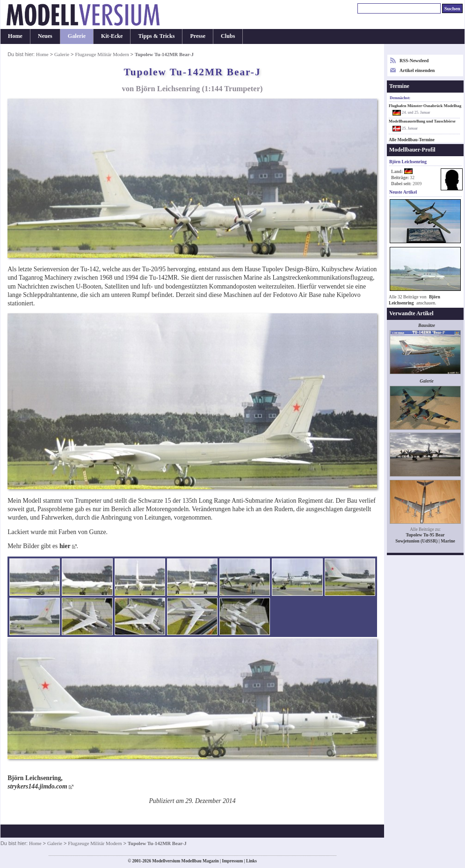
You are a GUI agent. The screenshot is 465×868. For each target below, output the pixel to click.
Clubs (228, 36)
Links (251, 861)
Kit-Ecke (112, 36)
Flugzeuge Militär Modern (102, 54)
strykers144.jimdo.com (37, 786)
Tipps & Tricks (156, 36)
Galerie (77, 36)
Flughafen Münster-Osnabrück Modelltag (425, 106)
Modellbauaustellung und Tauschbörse (422, 121)
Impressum (232, 861)
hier (65, 546)
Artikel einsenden (417, 70)
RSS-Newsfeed (414, 61)
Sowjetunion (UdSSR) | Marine (425, 541)
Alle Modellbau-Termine (412, 140)
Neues (45, 36)
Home (15, 36)
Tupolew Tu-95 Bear (425, 535)
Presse (198, 36)
